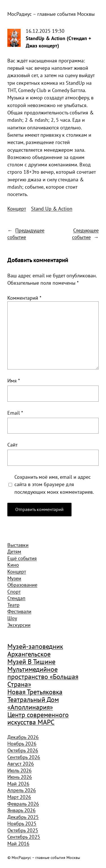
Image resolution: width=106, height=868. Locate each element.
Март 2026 (19, 797)
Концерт (17, 208)
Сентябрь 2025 (24, 837)
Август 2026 (21, 763)
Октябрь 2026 (23, 750)
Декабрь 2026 (23, 737)
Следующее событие (85, 234)
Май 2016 (18, 843)
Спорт (14, 591)
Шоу (12, 618)
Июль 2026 (20, 770)
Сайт (12, 445)
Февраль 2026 (23, 804)
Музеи (14, 578)
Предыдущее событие (26, 234)
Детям (14, 551)
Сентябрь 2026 (24, 757)
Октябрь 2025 (23, 830)
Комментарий (24, 298)
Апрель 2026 (22, 790)
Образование (22, 585)
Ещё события (22, 558)
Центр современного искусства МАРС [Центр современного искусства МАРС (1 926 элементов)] (38, 719)
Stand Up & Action (52, 208)
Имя (14, 380)
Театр (13, 605)
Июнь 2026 (20, 777)
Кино (13, 565)
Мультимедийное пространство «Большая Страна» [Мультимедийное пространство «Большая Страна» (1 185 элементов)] (43, 677)
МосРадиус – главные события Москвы (51, 14)
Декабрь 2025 (23, 817)
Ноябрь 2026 (22, 743)
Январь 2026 (21, 810)
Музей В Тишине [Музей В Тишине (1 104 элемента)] (31, 662)
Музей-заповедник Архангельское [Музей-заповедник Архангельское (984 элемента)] (35, 650)
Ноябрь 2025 (22, 823)
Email (15, 413)
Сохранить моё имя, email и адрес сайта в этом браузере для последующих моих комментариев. (54, 484)
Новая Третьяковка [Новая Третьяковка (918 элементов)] (35, 692)
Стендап (16, 598)
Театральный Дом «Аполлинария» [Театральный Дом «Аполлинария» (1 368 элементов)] (33, 703)
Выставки (18, 545)
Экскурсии (19, 625)
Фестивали (19, 611)
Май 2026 (18, 784)
